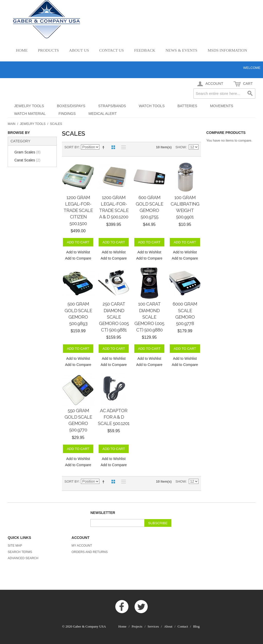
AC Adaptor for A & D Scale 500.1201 (114, 417)
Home (22, 50)
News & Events (182, 50)
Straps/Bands (112, 106)
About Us (79, 50)
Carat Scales (27, 160)
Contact (183, 626)
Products (48, 50)
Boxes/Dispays (71, 106)
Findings (67, 114)
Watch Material (30, 114)
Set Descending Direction (104, 147)
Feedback (145, 50)
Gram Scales (27, 152)
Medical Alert (103, 114)
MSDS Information (227, 50)
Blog (196, 626)
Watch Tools (152, 106)
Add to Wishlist (78, 252)
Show (181, 147)
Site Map (15, 546)
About (168, 626)
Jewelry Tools (29, 106)
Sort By (72, 147)
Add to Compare (78, 258)
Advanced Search (23, 558)
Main (12, 124)
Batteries (187, 106)
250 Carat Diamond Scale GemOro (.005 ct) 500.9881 (114, 317)
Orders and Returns (90, 552)
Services (153, 626)
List (122, 147)
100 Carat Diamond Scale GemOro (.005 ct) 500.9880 (149, 317)
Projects (137, 626)
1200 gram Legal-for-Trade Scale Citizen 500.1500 (78, 210)
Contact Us (111, 50)
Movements (222, 106)
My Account (82, 546)
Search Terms (20, 552)
